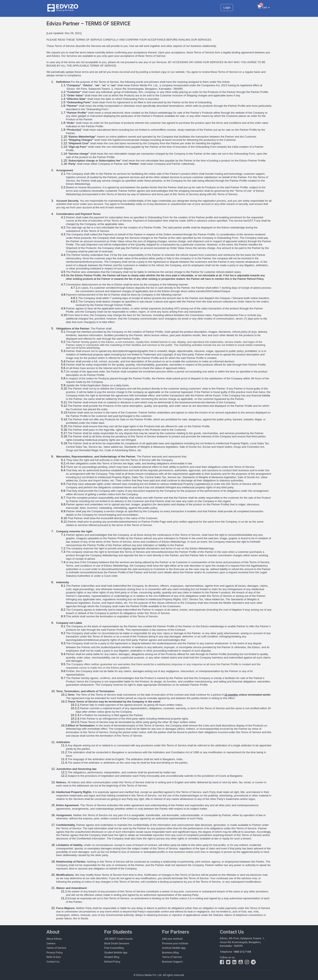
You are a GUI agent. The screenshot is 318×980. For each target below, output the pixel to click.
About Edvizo (54, 939)
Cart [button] (264, 7)
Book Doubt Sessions (117, 943)
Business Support (172, 962)
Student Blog (112, 957)
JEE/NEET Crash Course (118, 939)
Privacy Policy (55, 953)
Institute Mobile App (174, 948)
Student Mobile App (116, 953)
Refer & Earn (54, 957)
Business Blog (170, 953)
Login (227, 8)
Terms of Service (56, 948)
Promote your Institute (175, 943)
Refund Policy (112, 962)
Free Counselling (114, 948)
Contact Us (53, 962)
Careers (51, 943)
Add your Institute (172, 939)
